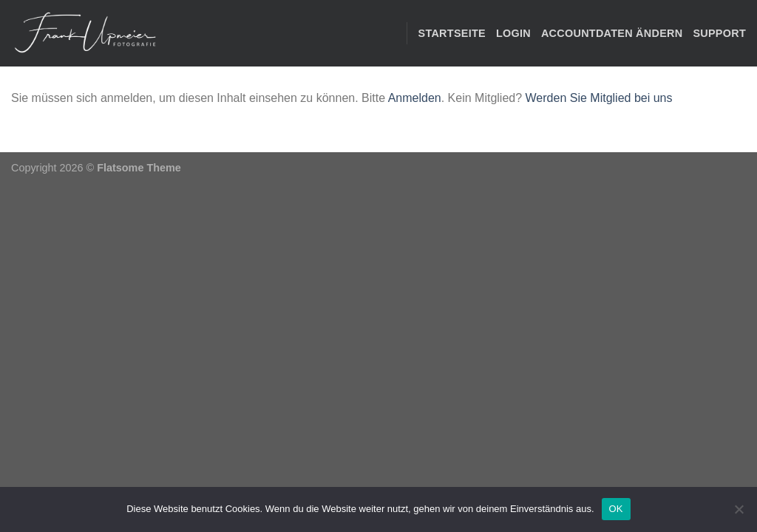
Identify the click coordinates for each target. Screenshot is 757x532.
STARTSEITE (452, 33)
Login (513, 33)
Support (719, 33)
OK (616, 509)
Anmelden (415, 98)
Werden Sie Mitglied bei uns (599, 98)
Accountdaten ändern (612, 33)
